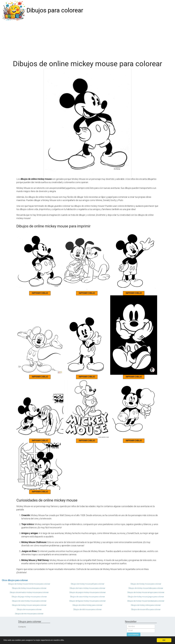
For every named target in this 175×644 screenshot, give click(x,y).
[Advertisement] (87, 39)
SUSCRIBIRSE (134, 635)
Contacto (22, 627)
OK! (164, 640)
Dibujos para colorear (55, 10)
